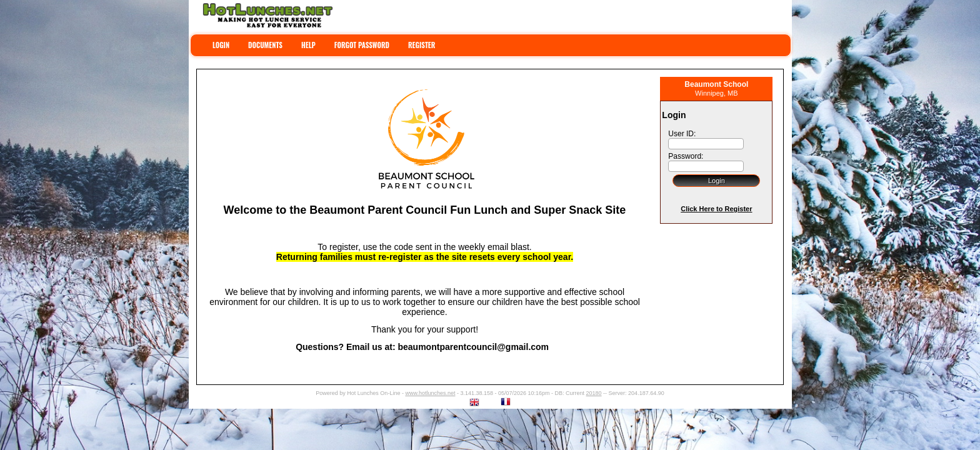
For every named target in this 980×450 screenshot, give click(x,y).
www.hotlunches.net (430, 393)
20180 (594, 393)
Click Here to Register (716, 209)
